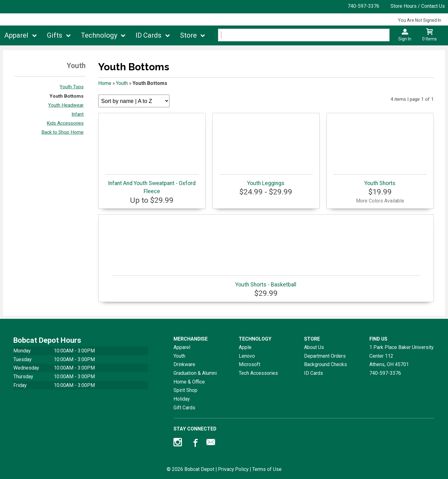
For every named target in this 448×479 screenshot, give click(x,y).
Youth (122, 83)
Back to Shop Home (62, 132)
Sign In (405, 39)
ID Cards (148, 35)
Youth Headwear (66, 105)
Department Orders (325, 356)
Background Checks (326, 364)
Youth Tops (72, 87)
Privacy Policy (233, 469)
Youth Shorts (380, 180)
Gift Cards (184, 408)
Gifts (55, 35)
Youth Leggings (266, 180)
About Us (314, 347)
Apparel (16, 35)
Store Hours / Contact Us (418, 6)
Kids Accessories (65, 123)
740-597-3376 (363, 6)
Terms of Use (267, 469)
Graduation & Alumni (195, 373)
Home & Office (189, 382)
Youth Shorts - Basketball (266, 282)
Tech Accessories (258, 373)
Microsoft (249, 364)
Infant (78, 114)
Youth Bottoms (67, 96)
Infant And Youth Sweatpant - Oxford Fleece (152, 184)
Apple (245, 347)
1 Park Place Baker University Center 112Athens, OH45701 (401, 356)
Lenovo (247, 356)
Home (105, 83)
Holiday (182, 399)
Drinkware (184, 364)
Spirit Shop (185, 390)
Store (188, 35)
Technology (99, 35)
